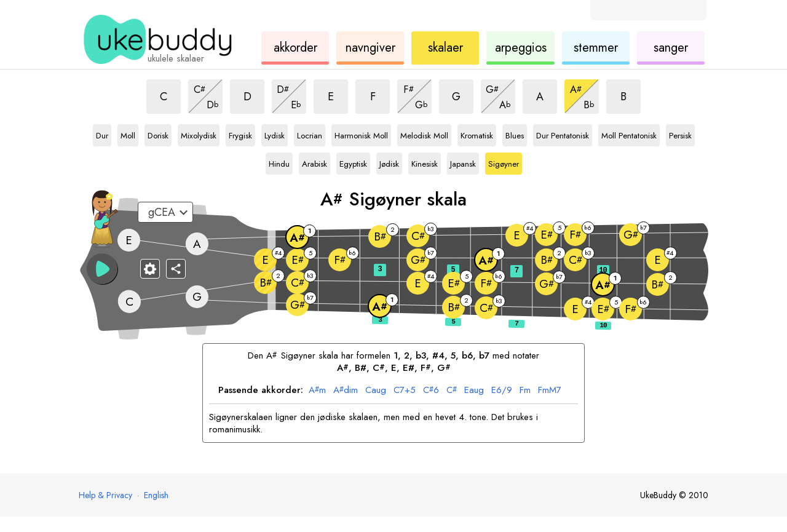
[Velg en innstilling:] (165, 212)
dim (346, 391)
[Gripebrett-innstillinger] (150, 269)
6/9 (502, 391)
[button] (102, 269)
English (156, 495)
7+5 (405, 391)
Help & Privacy (105, 495)
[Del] (176, 269)
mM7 (550, 391)
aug (376, 391)
